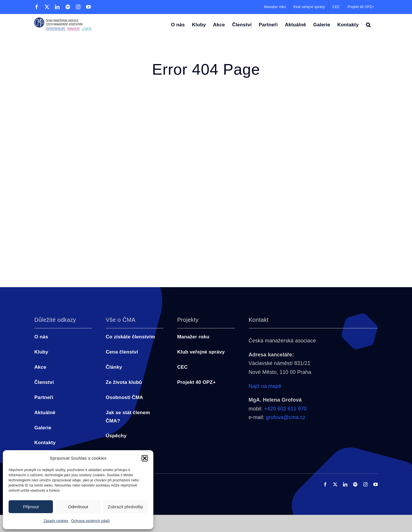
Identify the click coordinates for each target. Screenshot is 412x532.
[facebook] (325, 484)
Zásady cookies (56, 521)
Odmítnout (78, 507)
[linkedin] (345, 484)
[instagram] (366, 484)
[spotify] (355, 484)
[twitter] (335, 484)
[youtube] (376, 484)
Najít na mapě (265, 386)
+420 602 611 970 (285, 409)
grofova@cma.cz (286, 417)
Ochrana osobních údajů (91, 521)
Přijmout (31, 507)
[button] (145, 458)
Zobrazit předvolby (125, 507)
